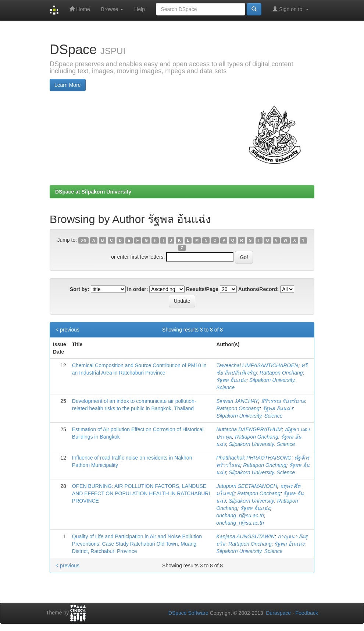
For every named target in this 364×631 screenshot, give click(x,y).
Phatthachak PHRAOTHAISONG (254, 458)
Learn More (68, 85)
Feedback (307, 613)
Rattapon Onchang (281, 373)
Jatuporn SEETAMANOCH (247, 486)
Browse (112, 9)
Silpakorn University (251, 501)
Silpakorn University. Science (249, 416)
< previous (67, 330)
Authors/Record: (258, 289)
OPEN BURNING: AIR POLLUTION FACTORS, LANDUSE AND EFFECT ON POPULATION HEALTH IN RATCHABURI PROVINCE (141, 493)
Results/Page (202, 289)
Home (80, 9)
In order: (138, 289)
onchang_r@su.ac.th (240, 515)
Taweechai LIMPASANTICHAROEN (257, 365)
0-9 (83, 240)
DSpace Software (188, 613)
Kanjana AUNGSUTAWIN (245, 536)
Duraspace (278, 613)
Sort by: (80, 289)
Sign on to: (291, 9)
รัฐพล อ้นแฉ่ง (231, 380)
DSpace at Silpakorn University (93, 192)
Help (140, 9)
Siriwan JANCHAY (237, 401)
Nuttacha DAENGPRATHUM (249, 429)
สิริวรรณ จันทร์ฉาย (283, 401)
